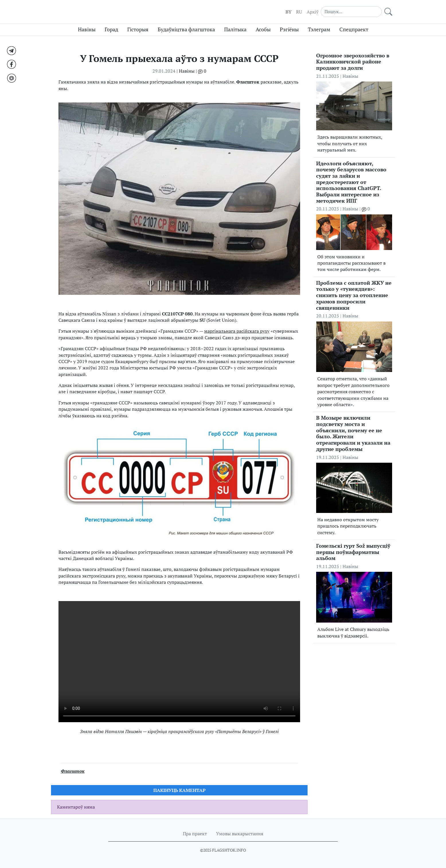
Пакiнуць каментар (179, 790)
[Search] (351, 11)
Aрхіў (313, 12)
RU (299, 12)
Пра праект (195, 834)
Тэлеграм (319, 29)
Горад (111, 29)
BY (288, 12)
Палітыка (235, 29)
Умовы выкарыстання (240, 834)
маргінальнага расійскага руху (237, 331)
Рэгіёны (289, 29)
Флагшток (73, 771)
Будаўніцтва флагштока (186, 29)
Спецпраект (354, 29)
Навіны (87, 29)
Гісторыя (138, 29)
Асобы (263, 29)
